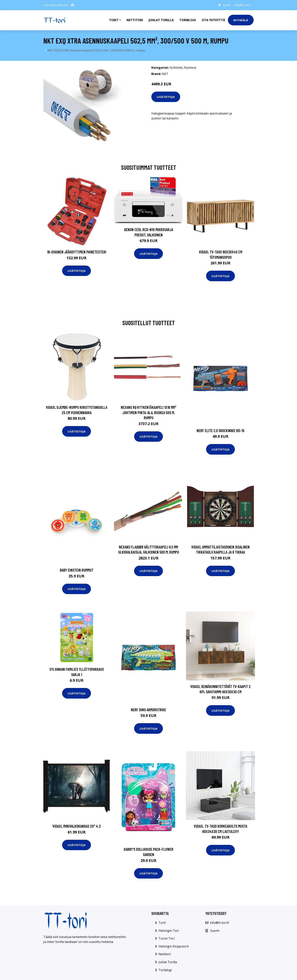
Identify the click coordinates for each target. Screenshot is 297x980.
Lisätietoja (166, 97)
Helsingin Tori (169, 931)
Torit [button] (114, 20)
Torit (162, 923)
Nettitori (135, 20)
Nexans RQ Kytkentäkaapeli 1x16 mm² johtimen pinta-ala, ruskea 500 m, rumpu (148, 412)
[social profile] (73, 5)
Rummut (190, 68)
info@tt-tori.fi (242, 5)
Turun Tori (166, 938)
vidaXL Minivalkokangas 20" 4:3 (77, 826)
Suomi (227, 5)
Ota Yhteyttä (213, 20)
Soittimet (176, 68)
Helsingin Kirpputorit (174, 946)
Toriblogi (188, 20)
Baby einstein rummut (77, 570)
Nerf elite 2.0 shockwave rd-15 (220, 430)
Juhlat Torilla (161, 20)
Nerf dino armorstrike (148, 710)
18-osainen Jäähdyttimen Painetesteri (77, 252)
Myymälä (241, 20)
